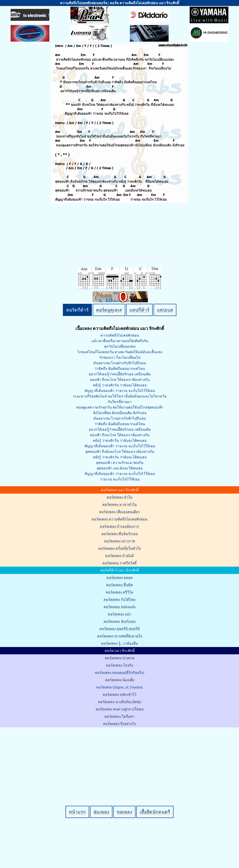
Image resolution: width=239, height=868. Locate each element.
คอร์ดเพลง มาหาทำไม (120, 505)
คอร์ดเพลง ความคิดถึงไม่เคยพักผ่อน (119, 519)
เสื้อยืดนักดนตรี (155, 812)
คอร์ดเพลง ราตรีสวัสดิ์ (119, 563)
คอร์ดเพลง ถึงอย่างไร (120, 724)
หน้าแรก (77, 812)
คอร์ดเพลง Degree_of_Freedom (119, 687)
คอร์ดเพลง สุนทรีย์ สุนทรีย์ (119, 629)
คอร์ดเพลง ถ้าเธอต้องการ (119, 526)
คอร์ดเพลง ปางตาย (120, 658)
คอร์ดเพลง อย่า (119, 614)
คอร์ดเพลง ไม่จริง (120, 665)
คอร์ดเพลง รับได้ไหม (120, 600)
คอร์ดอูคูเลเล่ (109, 310)
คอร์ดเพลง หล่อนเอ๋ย (119, 607)
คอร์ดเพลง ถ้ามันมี (119, 556)
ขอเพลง (124, 812)
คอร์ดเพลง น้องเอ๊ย (120, 680)
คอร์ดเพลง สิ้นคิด (119, 585)
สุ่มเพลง (101, 812)
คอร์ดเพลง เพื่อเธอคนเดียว (119, 512)
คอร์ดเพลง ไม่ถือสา (119, 716)
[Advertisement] (120, 759)
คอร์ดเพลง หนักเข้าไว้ (119, 695)
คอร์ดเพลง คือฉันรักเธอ (120, 534)
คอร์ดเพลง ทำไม (120, 497)
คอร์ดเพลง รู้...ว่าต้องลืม (119, 643)
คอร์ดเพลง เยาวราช (120, 541)
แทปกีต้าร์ (139, 310)
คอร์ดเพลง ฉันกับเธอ (120, 621)
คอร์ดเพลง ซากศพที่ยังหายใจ (120, 636)
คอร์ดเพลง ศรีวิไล (119, 592)
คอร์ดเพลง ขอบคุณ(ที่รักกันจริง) (120, 673)
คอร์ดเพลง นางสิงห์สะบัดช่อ (120, 702)
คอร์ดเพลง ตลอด (119, 578)
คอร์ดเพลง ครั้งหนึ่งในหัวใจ (119, 548)
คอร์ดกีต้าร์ (77, 310)
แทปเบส (165, 310)
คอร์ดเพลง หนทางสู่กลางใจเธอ (120, 709)
